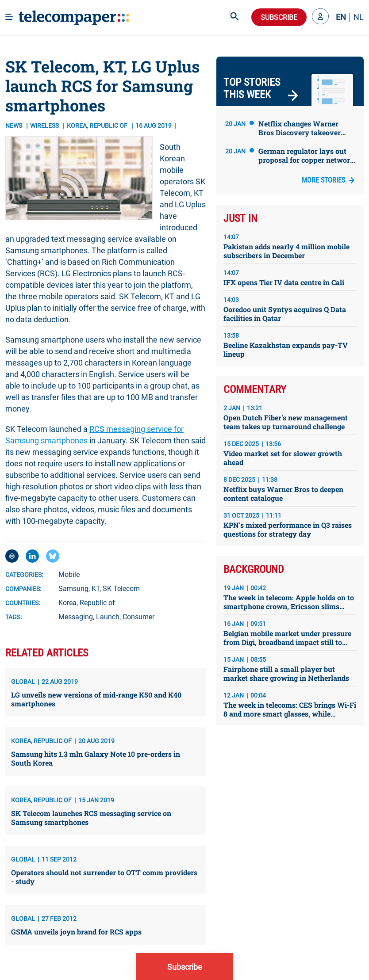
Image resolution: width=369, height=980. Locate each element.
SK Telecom (121, 589)
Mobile (69, 574)
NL (359, 17)
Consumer (138, 617)
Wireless (45, 126)
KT (96, 589)
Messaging (76, 617)
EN (341, 17)
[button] (320, 17)
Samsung (73, 589)
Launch (108, 617)
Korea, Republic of (87, 603)
